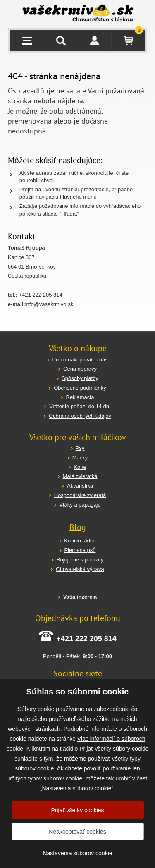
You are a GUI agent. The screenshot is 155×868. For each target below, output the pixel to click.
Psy (80, 448)
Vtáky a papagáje (80, 505)
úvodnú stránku (62, 189)
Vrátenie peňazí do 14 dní (80, 406)
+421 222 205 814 (86, 639)
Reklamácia (80, 397)
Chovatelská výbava (80, 569)
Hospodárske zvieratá (80, 495)
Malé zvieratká (80, 476)
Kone (80, 467)
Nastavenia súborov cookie (77, 853)
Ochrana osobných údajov (80, 416)
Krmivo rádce (80, 541)
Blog (78, 527)
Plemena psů (80, 550)
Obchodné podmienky (80, 388)
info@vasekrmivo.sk (49, 304)
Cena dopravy (80, 369)
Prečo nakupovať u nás (80, 360)
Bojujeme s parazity (80, 560)
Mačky (80, 458)
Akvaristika (80, 486)
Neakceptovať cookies (77, 832)
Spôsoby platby (80, 378)
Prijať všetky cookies (77, 810)
